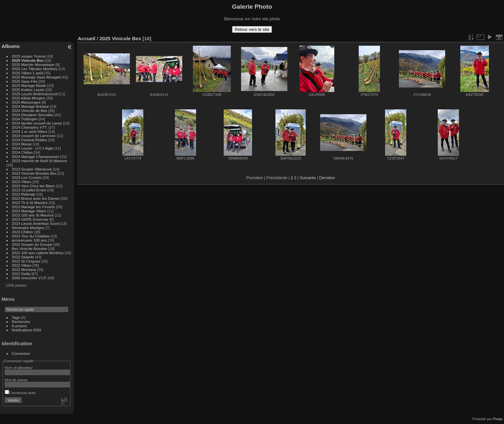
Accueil (87, 38)
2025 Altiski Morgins (29, 98)
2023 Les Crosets (27, 177)
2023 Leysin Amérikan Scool (36, 223)
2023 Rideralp (24, 194)
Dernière (327, 178)
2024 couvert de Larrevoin (34, 136)
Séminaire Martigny (28, 228)
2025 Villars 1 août (27, 73)
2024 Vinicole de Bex (30, 111)
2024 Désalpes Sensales (33, 115)
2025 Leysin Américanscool (35, 94)
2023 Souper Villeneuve (32, 169)
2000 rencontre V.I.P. (29, 278)
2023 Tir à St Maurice (30, 203)
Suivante (308, 178)
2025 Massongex (26, 102)
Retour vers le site (252, 29)
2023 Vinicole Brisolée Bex (34, 173)
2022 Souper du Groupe (32, 244)
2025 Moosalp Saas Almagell (37, 77)
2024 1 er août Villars (30, 131)
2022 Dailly (22, 274)
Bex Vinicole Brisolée (30, 249)
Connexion (21, 353)
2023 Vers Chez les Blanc (34, 186)
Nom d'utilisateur (19, 368)
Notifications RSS (27, 330)
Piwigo (498, 419)
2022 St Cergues (26, 261)
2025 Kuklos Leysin (28, 90)
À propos (19, 326)
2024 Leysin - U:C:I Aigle (33, 148)
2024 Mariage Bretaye (31, 106)
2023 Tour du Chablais (31, 236)
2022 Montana (24, 269)
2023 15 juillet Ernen (29, 190)
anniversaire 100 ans (29, 240)
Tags (16, 317)
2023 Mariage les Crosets (33, 207)
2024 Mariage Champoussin (36, 157)
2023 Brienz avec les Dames (36, 198)
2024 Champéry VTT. (30, 127)
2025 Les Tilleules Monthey (35, 69)
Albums (11, 46)
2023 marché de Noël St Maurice (40, 161)
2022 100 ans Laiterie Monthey (38, 253)
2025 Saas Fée (25, 81)
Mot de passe (16, 380)
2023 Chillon (22, 232)
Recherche (21, 322)
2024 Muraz (22, 144)
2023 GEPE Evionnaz (30, 219)
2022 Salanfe (23, 257)
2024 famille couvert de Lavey (37, 123)
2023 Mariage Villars (29, 211)
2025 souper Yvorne (29, 56)
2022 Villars (22, 265)
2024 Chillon (22, 152)
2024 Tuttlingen (25, 119)
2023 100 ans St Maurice (33, 215)
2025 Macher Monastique (33, 65)
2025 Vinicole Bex (28, 60)
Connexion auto (20, 393)
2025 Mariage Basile (29, 85)
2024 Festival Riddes (30, 140)
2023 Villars (22, 182)
